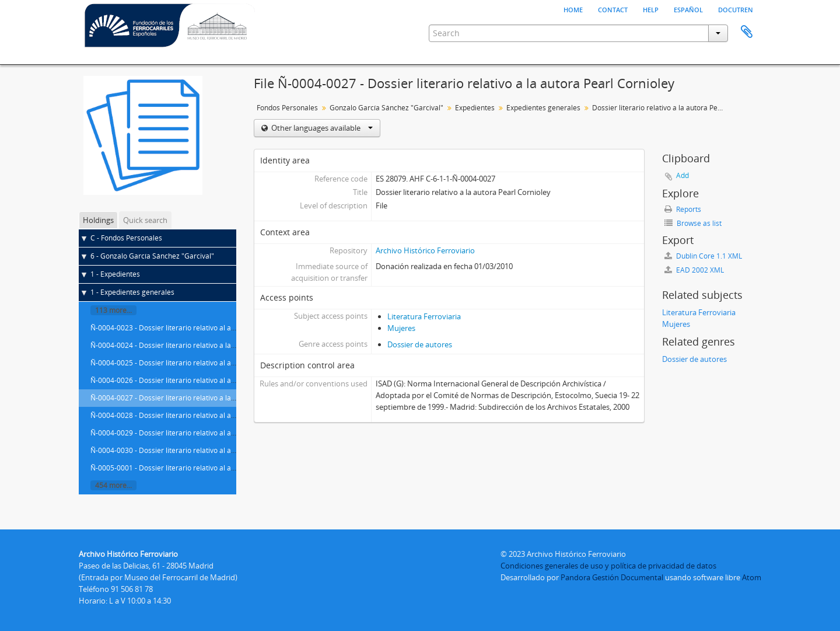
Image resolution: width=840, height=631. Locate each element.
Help (651, 9)
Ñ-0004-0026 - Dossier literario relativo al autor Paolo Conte (188, 380)
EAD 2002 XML (694, 270)
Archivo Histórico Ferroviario (425, 250)
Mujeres (401, 328)
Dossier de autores (420, 344)
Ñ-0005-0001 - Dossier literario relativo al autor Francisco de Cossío (200, 468)
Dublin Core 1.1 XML (703, 256)
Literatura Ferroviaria (424, 316)
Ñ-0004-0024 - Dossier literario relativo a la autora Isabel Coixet (194, 345)
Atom (752, 577)
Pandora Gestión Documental (612, 577)
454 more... (113, 485)
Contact (613, 9)
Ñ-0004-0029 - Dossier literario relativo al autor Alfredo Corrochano (200, 433)
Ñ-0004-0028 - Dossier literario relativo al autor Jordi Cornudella (194, 415)
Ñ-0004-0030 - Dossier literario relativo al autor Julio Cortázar (190, 450)
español (688, 9)
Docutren (736, 9)
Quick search (145, 220)
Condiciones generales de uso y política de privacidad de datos (608, 566)
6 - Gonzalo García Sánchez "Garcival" (152, 256)
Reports (683, 209)
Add (682, 175)
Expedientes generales (543, 108)
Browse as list (693, 223)
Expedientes (475, 108)
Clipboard (747, 32)
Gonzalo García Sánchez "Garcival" (386, 108)
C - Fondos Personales (126, 238)
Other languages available (321, 128)
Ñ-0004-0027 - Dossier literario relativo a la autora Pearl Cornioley (198, 398)
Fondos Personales (287, 108)
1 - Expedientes (115, 274)
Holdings (98, 220)
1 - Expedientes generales (132, 292)
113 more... (113, 310)
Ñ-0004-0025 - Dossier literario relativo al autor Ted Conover (189, 363)
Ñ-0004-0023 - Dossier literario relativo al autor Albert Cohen (190, 328)
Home (573, 9)
